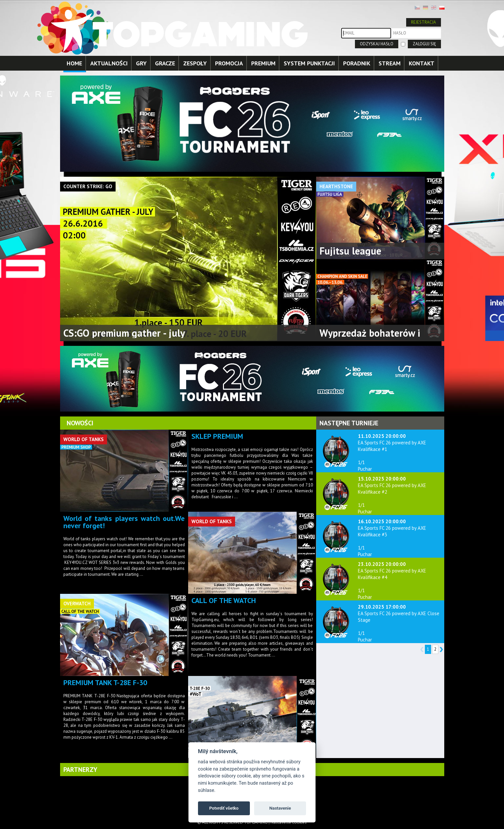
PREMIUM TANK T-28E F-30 (105, 683)
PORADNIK (357, 63)
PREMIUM (263, 63)
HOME (74, 63)
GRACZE (165, 63)
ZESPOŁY (195, 63)
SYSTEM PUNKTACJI (309, 63)
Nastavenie (280, 808)
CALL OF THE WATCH (224, 600)
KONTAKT (422, 63)
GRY (141, 63)
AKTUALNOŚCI (109, 63)
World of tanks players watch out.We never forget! (124, 522)
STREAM (390, 63)
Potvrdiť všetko (224, 808)
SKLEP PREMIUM (217, 436)
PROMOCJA (229, 63)
